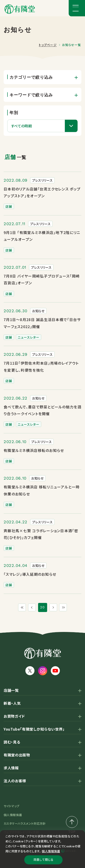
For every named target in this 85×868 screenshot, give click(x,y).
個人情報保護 (51, 849)
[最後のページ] (65, 607)
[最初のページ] (20, 607)
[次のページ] (54, 607)
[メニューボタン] (77, 8)
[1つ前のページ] (31, 607)
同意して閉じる (43, 859)
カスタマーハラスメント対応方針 (25, 823)
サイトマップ (11, 806)
